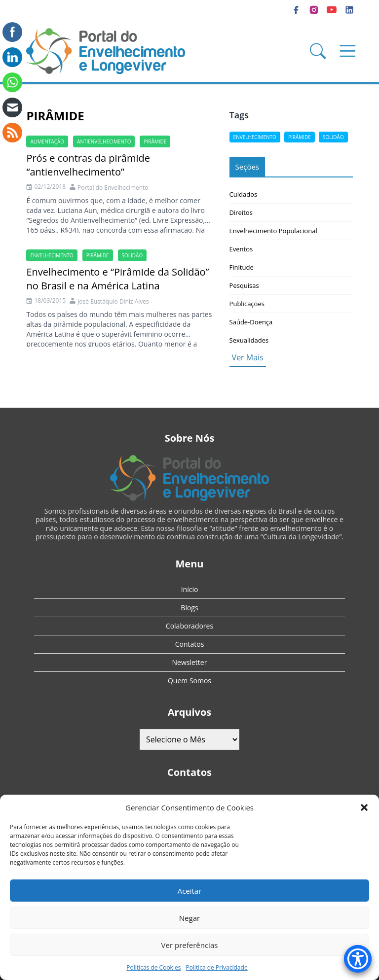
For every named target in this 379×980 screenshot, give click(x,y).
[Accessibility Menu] (358, 959)
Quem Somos (189, 681)
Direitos (241, 212)
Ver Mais (248, 357)
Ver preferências (190, 945)
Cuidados (244, 194)
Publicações (247, 304)
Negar (189, 918)
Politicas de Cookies (153, 967)
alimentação (47, 141)
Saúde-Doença (251, 322)
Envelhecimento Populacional (273, 231)
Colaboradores (189, 626)
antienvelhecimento (104, 141)
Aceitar (190, 891)
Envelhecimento (52, 255)
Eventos (241, 249)
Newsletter (190, 662)
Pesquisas (244, 285)
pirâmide (155, 141)
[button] (364, 807)
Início (190, 589)
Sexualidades (249, 340)
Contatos (190, 644)
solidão (133, 255)
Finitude (242, 267)
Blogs (189, 608)
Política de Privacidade (216, 967)
